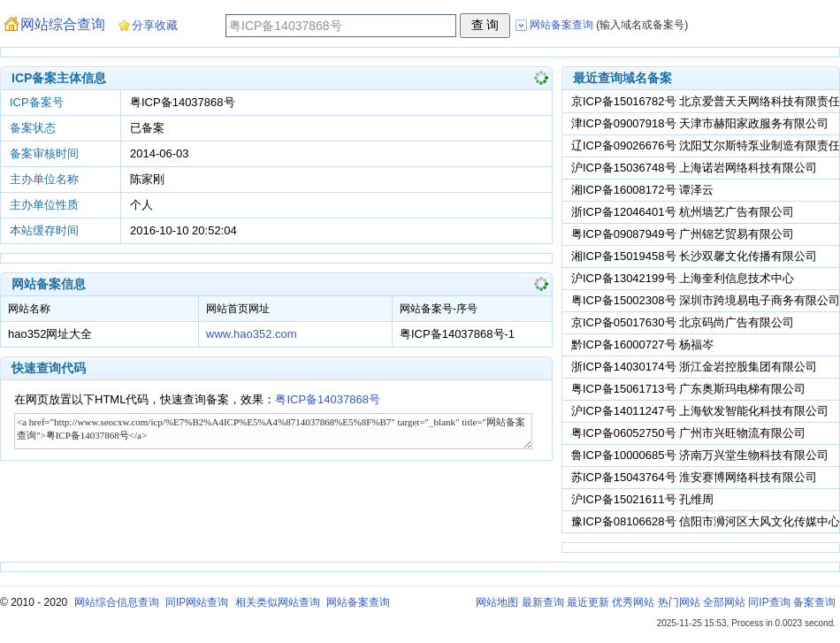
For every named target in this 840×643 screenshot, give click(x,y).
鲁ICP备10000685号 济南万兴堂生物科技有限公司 (700, 455)
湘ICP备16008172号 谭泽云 (642, 190)
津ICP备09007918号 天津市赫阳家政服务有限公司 (700, 123)
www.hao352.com (252, 334)
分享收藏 (155, 25)
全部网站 (724, 602)
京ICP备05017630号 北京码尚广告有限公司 (683, 322)
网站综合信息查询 (117, 602)
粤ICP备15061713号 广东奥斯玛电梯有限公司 (688, 389)
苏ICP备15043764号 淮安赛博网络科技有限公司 (694, 477)
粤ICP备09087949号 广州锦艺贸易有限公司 (683, 234)
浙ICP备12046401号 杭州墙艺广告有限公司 (683, 212)
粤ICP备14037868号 (328, 399)
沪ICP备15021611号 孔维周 (642, 499)
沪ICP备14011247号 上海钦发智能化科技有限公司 (700, 411)
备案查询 (814, 602)
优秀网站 (633, 602)
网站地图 (497, 602)
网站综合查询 (63, 24)
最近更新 (588, 602)
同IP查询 (769, 602)
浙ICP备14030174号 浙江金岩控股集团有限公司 (694, 367)
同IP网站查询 (197, 602)
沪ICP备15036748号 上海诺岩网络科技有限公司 (694, 168)
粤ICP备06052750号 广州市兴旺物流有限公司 (688, 433)
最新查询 (543, 602)
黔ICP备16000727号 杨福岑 (642, 344)
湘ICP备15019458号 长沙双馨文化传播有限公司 (694, 256)
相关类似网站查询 (278, 602)
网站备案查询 (358, 602)
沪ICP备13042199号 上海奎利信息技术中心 (683, 278)
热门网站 (679, 602)
